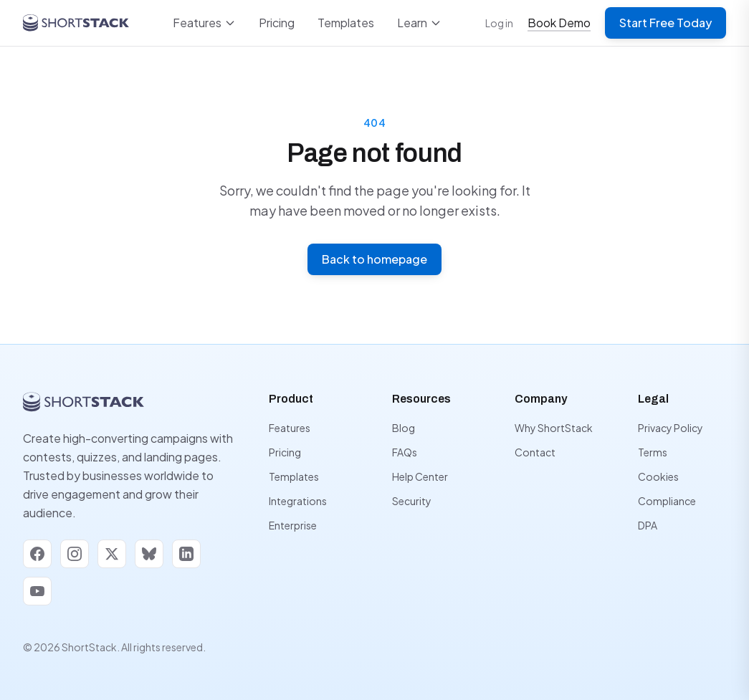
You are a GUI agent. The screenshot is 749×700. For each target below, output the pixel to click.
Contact (535, 452)
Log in (499, 23)
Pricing (277, 23)
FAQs (405, 452)
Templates (346, 23)
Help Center (420, 476)
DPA (648, 525)
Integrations (298, 501)
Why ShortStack (554, 428)
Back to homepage (374, 259)
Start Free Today (665, 23)
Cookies (658, 476)
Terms (653, 452)
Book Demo (559, 23)
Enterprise (293, 525)
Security (412, 501)
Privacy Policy (671, 428)
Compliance (667, 501)
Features (204, 23)
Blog (404, 428)
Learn (419, 23)
